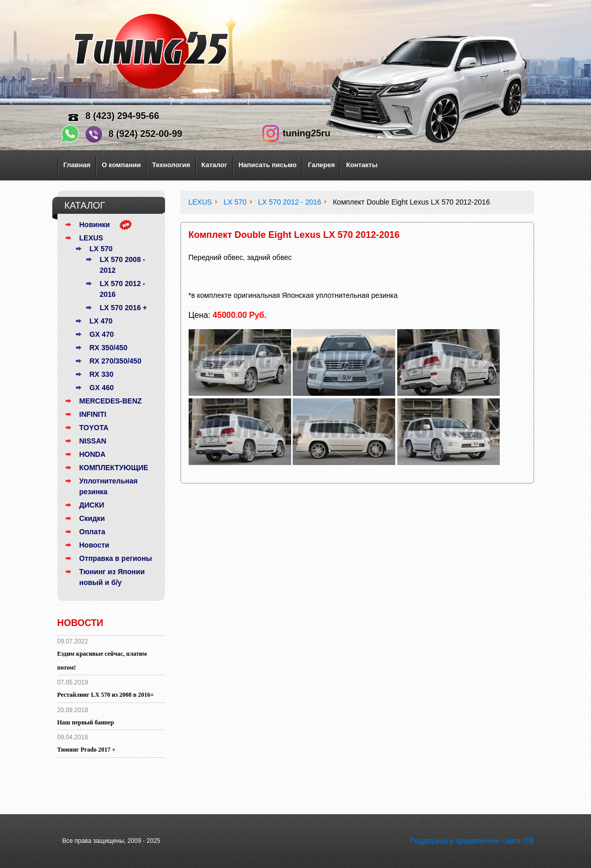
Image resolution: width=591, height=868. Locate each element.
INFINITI (93, 414)
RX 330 (102, 374)
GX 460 (102, 388)
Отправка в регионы (116, 558)
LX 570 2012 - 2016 (123, 289)
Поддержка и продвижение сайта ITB (472, 841)
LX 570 (101, 249)
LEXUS (91, 238)
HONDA (93, 454)
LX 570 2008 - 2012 (123, 265)
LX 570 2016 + (124, 308)
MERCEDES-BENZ (111, 401)
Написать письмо (268, 165)
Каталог (214, 165)
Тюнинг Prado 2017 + (87, 750)
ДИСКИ (92, 505)
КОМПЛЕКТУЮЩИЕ (114, 468)
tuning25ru (307, 133)
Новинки (95, 225)
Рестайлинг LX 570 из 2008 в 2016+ (106, 695)
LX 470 (101, 321)
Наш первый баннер (86, 722)
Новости (95, 545)
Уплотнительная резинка (109, 486)
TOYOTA (94, 428)
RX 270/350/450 (116, 361)
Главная (77, 165)
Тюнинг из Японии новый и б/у (112, 577)
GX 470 (102, 334)
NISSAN (93, 441)
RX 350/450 (109, 348)
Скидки (92, 518)
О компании (121, 165)
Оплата (93, 532)
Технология (171, 165)
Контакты (362, 165)
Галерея (322, 165)
